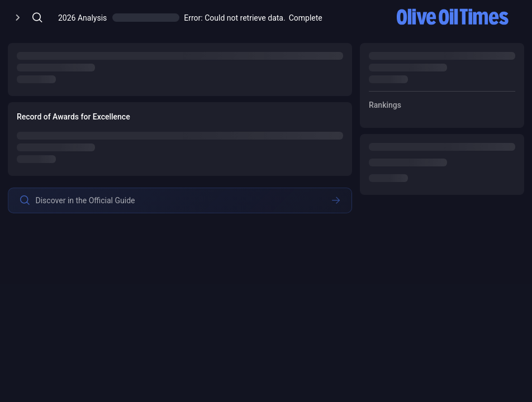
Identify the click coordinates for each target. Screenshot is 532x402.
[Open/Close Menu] (18, 18)
